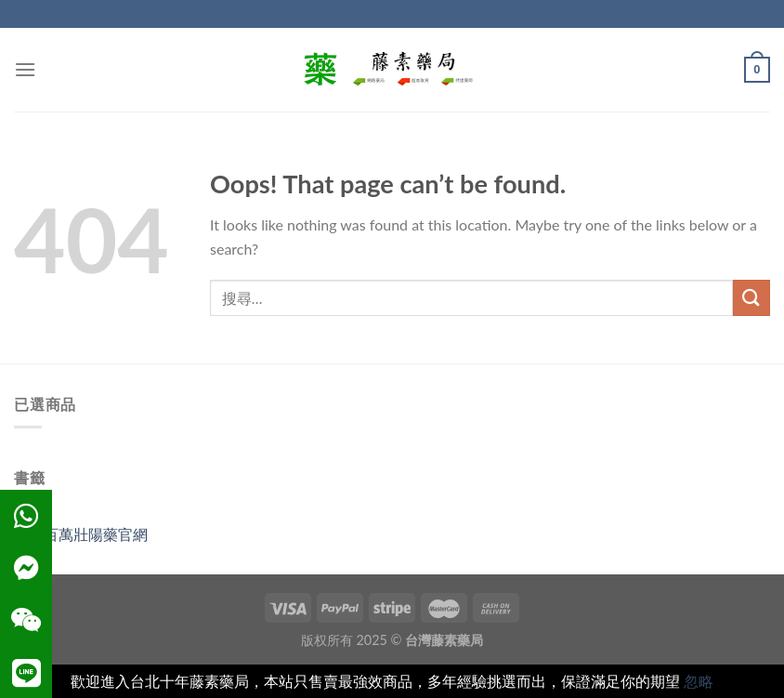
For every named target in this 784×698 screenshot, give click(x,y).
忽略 (699, 681)
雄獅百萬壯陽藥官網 (81, 534)
